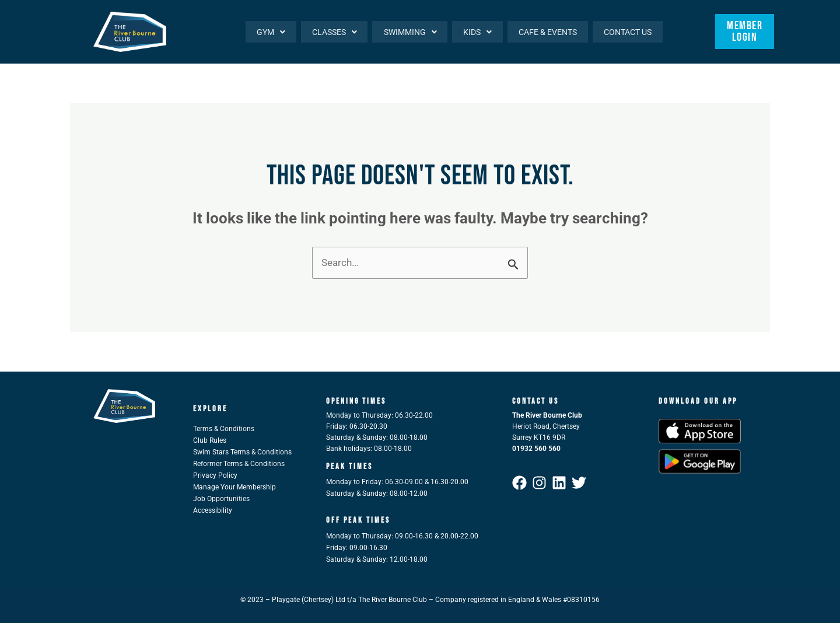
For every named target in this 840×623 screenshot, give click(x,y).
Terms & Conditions (224, 429)
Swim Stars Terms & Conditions (242, 452)
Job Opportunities (221, 499)
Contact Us (627, 32)
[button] (264, 32)
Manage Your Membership (235, 487)
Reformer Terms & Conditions (239, 464)
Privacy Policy (215, 475)
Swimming (406, 32)
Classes (329, 32)
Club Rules (210, 440)
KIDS (475, 32)
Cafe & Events (546, 32)
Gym (264, 32)
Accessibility (213, 510)
